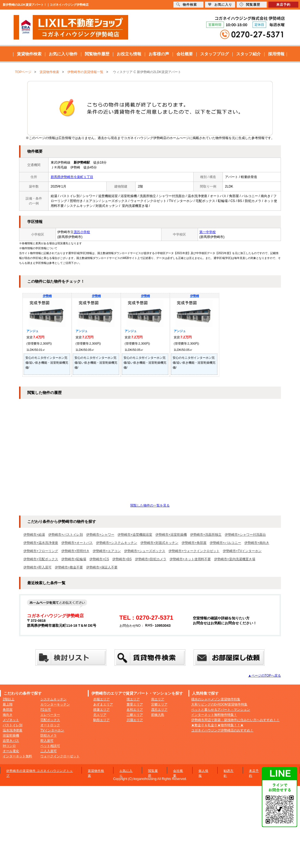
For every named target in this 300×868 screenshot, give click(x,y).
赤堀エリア (101, 699)
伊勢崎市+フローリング (41, 551)
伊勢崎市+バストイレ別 (66, 535)
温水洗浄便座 (13, 730)
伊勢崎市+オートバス (77, 543)
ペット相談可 (50, 746)
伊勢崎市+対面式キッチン (159, 543)
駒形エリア (101, 720)
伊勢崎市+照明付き (75, 551)
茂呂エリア (159, 710)
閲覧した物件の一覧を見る (150, 505)
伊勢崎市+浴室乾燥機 (171, 535)
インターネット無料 (17, 756)
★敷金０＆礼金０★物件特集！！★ (217, 725)
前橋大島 (158, 715)
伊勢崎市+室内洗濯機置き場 (235, 559)
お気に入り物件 (63, 54)
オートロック (50, 725)
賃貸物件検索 (29, 54)
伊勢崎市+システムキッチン (117, 543)
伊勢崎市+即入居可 (37, 567)
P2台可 (46, 710)
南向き (8, 715)
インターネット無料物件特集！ (214, 715)
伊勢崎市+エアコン (107, 551)
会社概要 (185, 54)
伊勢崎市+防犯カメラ (151, 559)
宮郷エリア (159, 704)
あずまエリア (103, 704)
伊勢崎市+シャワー (100, 535)
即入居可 (47, 741)
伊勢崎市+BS (122, 559)
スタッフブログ (214, 54)
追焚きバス (11, 741)
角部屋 (8, 710)
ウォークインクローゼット (60, 756)
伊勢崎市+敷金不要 (69, 567)
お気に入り (220, 4)
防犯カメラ (49, 736)
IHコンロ (9, 746)
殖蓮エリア (101, 710)
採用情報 (276, 54)
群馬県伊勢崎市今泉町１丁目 (72, 177)
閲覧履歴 (250, 4)
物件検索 (187, 4)
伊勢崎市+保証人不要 (102, 567)
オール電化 (11, 751)
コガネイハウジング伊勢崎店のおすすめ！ (222, 730)
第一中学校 (208, 232)
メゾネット (11, 720)
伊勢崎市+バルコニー (225, 543)
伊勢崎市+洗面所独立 (206, 535)
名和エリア (135, 710)
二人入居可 (49, 751)
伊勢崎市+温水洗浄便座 (41, 543)
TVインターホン (52, 730)
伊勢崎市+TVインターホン (242, 551)
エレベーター (50, 715)
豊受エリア (135, 704)
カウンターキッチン (55, 704)
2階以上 (9, 699)
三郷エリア (135, 715)
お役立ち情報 (129, 54)
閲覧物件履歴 (97, 54)
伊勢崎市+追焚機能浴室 (135, 535)
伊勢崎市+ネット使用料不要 (190, 559)
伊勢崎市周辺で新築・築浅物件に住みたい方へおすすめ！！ (235, 720)
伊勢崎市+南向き (257, 543)
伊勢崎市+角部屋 (194, 543)
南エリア (158, 699)
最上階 (8, 704)
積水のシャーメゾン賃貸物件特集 (216, 699)
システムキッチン (53, 699)
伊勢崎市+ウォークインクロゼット (194, 551)
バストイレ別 (13, 725)
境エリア (133, 699)
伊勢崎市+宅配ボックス (41, 559)
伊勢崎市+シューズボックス (145, 551)
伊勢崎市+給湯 (34, 535)
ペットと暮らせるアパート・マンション (221, 710)
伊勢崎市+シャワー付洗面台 (245, 535)
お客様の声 (159, 54)
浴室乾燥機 (11, 736)
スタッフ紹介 (248, 54)
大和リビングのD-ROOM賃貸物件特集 (219, 704)
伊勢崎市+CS (99, 559)
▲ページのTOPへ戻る (265, 676)
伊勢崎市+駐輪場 (74, 559)
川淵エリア (135, 720)
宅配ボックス (50, 720)
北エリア (100, 715)
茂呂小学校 (82, 232)
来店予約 (283, 5)
